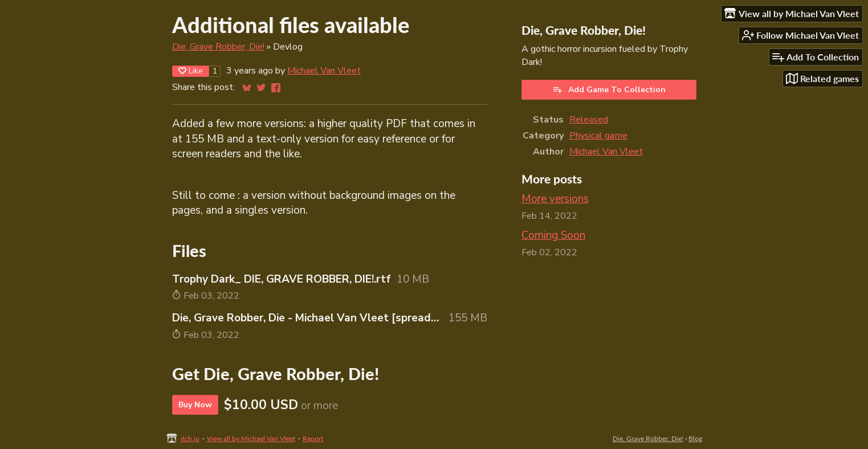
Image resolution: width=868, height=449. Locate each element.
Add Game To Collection (609, 90)
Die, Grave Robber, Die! (218, 47)
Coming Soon (553, 235)
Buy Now (195, 405)
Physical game (598, 136)
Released (589, 120)
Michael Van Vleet (324, 71)
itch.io (190, 438)
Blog (695, 438)
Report (313, 438)
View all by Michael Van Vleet (251, 438)
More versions (555, 199)
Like (191, 71)
